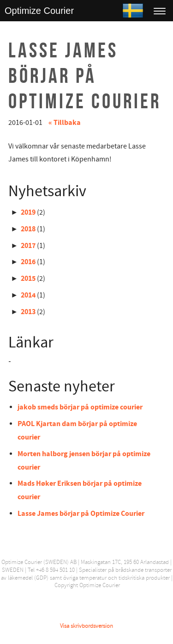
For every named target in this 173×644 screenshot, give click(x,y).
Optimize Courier (39, 11)
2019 (28, 212)
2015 (28, 279)
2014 (28, 295)
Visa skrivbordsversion (86, 626)
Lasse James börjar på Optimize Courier (81, 514)
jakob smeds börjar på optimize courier (80, 407)
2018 (28, 229)
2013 (28, 312)
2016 (28, 262)
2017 (28, 246)
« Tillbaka (65, 123)
